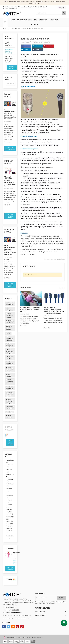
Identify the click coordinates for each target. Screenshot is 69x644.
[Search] (50, 13)
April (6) (10, 512)
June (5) (10, 507)
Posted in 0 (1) (10, 536)
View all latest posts (10, 148)
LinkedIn (26, 50)
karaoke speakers (9, 416)
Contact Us (39, 7)
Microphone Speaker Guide (57, 259)
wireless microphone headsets (10, 315)
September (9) (10, 497)
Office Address (22, 7)
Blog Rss (10, 580)
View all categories (12, 67)
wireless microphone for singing (10, 339)
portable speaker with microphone (10, 351)
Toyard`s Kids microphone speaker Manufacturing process (30, 310)
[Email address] (46, 598)
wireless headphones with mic (10, 369)
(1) (9, 538)
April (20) (10, 526)
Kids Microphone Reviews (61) (9, 44)
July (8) (10, 505)
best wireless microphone (10, 357)
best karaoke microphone (10, 322)
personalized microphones (10, 304)
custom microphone (10, 345)
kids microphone (10, 309)
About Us (31, 7)
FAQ (45, 7)
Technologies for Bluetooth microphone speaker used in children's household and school (54, 311)
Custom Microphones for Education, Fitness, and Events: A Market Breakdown (10, 114)
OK (61, 598)
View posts (14, 561)
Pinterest (49, 46)
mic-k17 (8, 333)
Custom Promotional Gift (10, 9)
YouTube (17, 627)
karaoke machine (9, 375)
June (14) (10, 521)
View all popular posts (10, 216)
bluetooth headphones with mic (10, 394)
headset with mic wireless (10, 407)
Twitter (37, 46)
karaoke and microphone (10, 388)
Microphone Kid (14, 553)
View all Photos (10, 442)
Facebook (4, 627)
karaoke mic (10, 412)
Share (26, 46)
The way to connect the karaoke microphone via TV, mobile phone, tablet (10, 181)
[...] (16, 604)
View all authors (10, 568)
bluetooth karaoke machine (9, 328)
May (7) (10, 509)
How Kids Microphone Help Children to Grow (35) (10, 59)
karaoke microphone (10, 363)
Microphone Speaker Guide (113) (9, 51)
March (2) (10, 514)
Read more (7, 142)
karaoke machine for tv (10, 382)
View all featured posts (10, 285)
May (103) (10, 524)
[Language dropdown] (62, 8)
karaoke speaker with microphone (10, 401)
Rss (13, 627)
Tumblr (37, 50)
